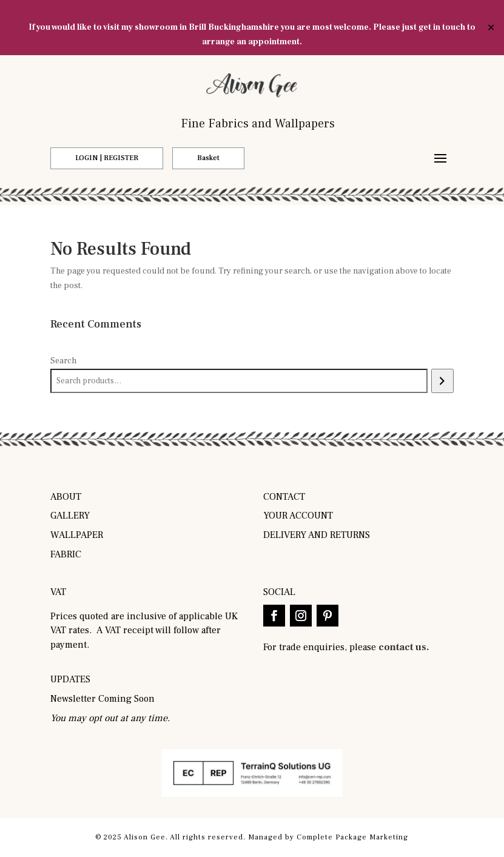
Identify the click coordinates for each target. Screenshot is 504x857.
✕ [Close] (491, 28)
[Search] (442, 381)
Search (63, 361)
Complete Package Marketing (352, 837)
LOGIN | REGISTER (107, 158)
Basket (208, 158)
